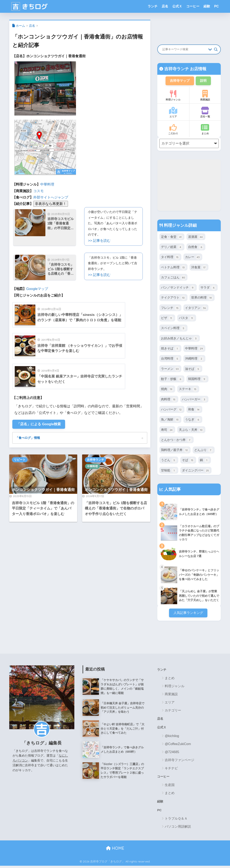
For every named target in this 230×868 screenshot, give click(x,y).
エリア (173, 113)
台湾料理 (170, 359)
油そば (193, 369)
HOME (115, 851)
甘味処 (169, 471)
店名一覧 (205, 113)
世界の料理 (202, 298)
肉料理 (169, 400)
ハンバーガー (194, 400)
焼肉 (167, 390)
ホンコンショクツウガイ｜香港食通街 (43, 490)
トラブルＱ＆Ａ (176, 821)
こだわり (173, 130)
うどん (169, 461)
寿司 (167, 430)
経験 (207, 6)
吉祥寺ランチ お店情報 (185, 69)
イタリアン (196, 308)
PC (216, 6)
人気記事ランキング (188, 614)
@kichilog (172, 738)
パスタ (187, 319)
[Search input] (184, 49)
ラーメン (170, 369)
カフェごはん (173, 278)
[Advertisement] (189, 186)
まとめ (205, 130)
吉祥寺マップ (179, 81)
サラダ (208, 288)
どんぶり (204, 451)
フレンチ (170, 308)
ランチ (153, 6)
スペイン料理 (173, 329)
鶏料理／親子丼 (175, 451)
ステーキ (188, 390)
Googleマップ (37, 289)
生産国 (170, 787)
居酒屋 (196, 237)
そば (188, 461)
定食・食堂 (172, 237)
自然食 (196, 248)
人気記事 (172, 490)
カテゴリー (173, 712)
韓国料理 (197, 380)
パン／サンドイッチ (178, 288)
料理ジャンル (173, 96)
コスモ (39, 191)
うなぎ (193, 420)
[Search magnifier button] (216, 49)
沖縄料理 (194, 359)
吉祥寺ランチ (95, 460)
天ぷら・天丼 (191, 430)
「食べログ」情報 (29, 438)
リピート (20, 460)
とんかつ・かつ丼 (177, 440)
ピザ (167, 319)
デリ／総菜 (172, 248)
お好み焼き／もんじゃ (180, 339)
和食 (194, 410)
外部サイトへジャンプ (51, 197)
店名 (165, 6)
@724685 (172, 754)
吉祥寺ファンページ (179, 762)
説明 (204, 81)
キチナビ (171, 770)
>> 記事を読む (99, 241)
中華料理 (47, 184)
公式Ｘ (177, 6)
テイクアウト (173, 298)
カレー (193, 258)
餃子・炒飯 (172, 380)
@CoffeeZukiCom (178, 746)
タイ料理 (170, 258)
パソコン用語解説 (178, 829)
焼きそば (170, 349)
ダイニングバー (196, 471)
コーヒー (193, 6)
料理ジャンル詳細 (180, 226)
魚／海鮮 (170, 420)
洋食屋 (199, 268)
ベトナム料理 (173, 268)
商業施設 (205, 96)
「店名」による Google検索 (39, 424)
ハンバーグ (172, 410)
